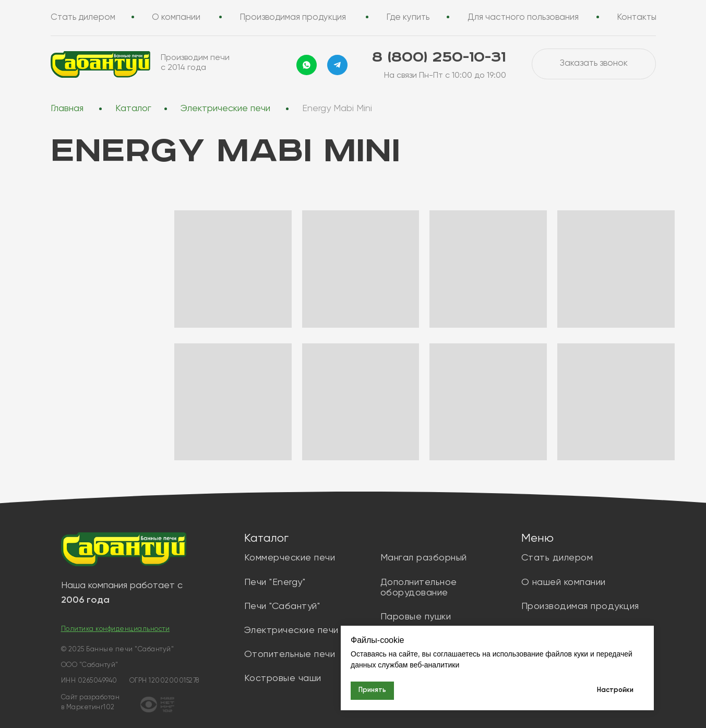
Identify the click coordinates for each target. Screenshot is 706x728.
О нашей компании (564, 582)
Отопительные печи (290, 654)
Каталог (133, 109)
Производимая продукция (293, 17)
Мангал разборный (424, 558)
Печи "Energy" (275, 582)
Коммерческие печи (290, 558)
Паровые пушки (416, 617)
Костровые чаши (283, 678)
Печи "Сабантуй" (282, 606)
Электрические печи (225, 109)
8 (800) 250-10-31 (439, 58)
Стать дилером (83, 17)
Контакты (637, 17)
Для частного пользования (523, 17)
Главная (67, 109)
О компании (176, 17)
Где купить (408, 17)
